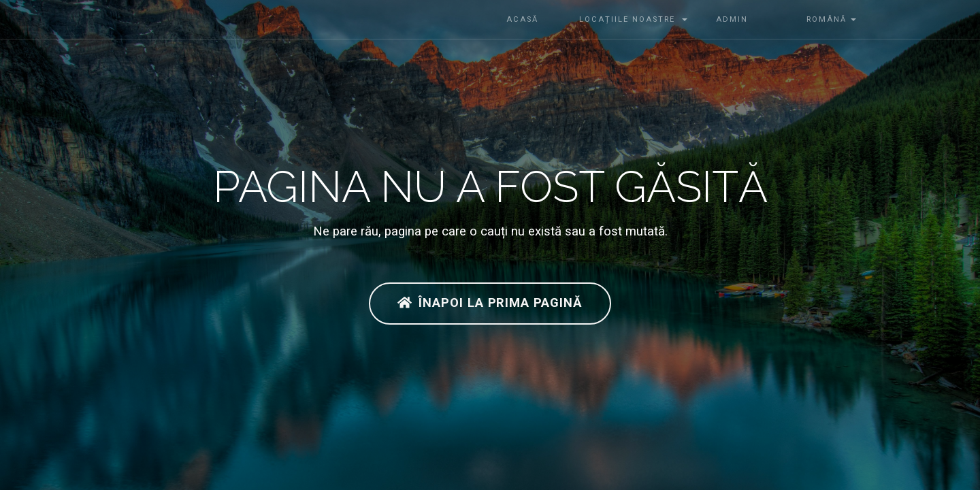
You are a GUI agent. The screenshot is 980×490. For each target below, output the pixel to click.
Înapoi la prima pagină (490, 303)
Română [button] (816, 19)
